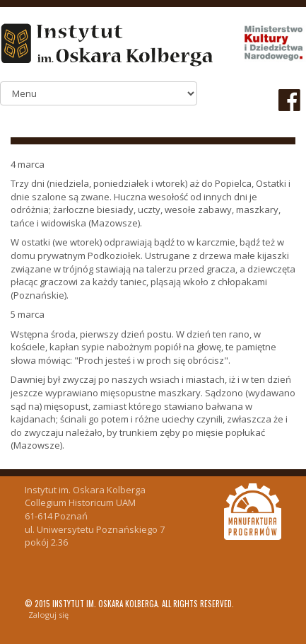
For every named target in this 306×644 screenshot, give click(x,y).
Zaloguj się (48, 615)
